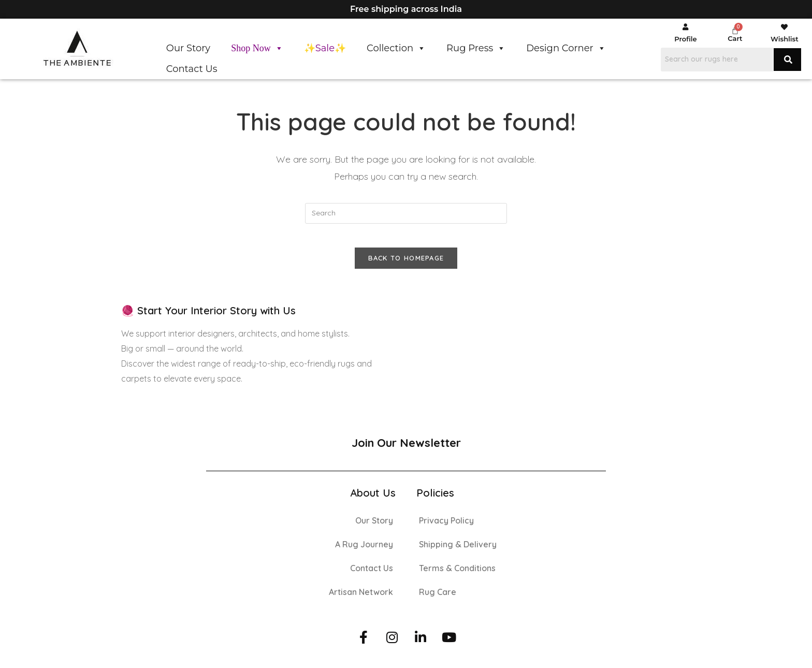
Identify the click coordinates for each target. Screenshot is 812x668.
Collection (396, 48)
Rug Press (476, 48)
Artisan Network (361, 599)
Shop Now (257, 48)
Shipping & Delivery (458, 551)
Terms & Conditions (457, 575)
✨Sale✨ (325, 48)
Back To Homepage (406, 266)
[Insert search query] (406, 213)
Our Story (188, 48)
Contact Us (192, 69)
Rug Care (438, 599)
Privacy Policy (446, 528)
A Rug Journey (364, 551)
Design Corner (566, 48)
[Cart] (735, 30)
